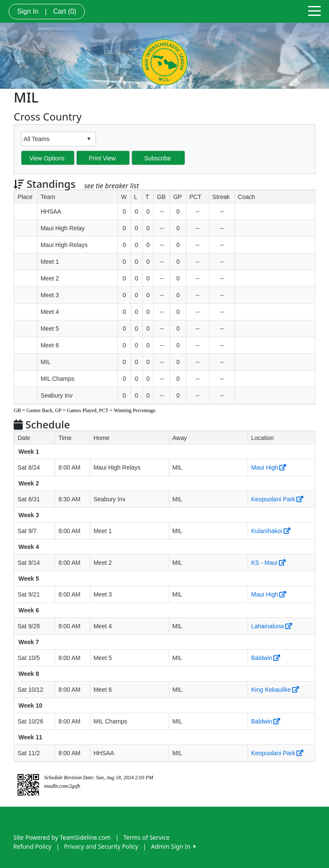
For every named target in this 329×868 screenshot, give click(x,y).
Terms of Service (147, 837)
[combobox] (52, 139)
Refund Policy (32, 846)
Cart (65, 11)
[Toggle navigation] (314, 10)
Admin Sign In (173, 846)
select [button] (89, 139)
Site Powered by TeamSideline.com (62, 837)
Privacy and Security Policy (101, 846)
